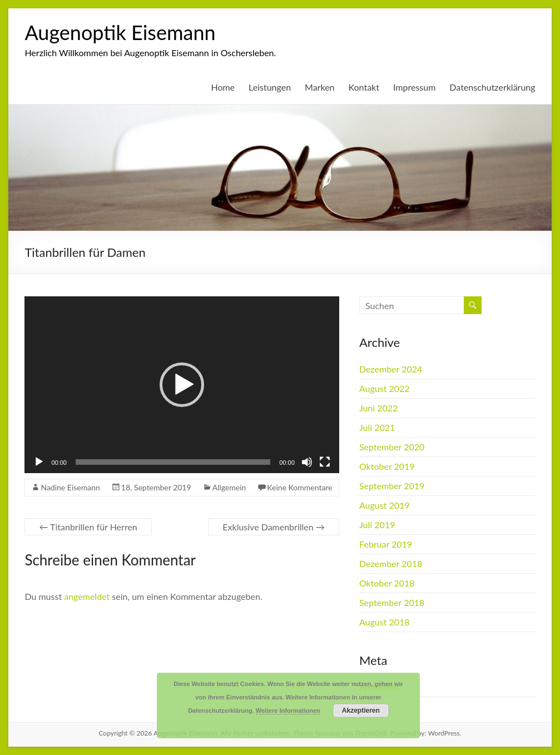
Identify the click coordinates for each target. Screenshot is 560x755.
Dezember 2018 (391, 563)
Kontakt (364, 87)
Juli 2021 (377, 427)
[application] (182, 385)
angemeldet (87, 596)
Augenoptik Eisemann (120, 32)
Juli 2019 (377, 525)
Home (223, 87)
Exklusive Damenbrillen (273, 527)
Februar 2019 (386, 544)
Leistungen (270, 87)
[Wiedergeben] (39, 462)
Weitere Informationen (288, 711)
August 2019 (385, 505)
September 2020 (392, 447)
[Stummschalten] (307, 462)
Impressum (414, 87)
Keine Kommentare (299, 487)
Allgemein (229, 487)
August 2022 (385, 388)
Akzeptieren (361, 711)
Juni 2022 (378, 408)
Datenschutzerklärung (492, 87)
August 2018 (385, 622)
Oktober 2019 (387, 466)
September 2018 (392, 602)
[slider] (173, 462)
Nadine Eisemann (70, 487)
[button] (182, 385)
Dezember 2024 (391, 369)
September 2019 (392, 486)
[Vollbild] (325, 462)
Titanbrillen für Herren (88, 527)
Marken (319, 87)
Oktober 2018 (387, 583)
